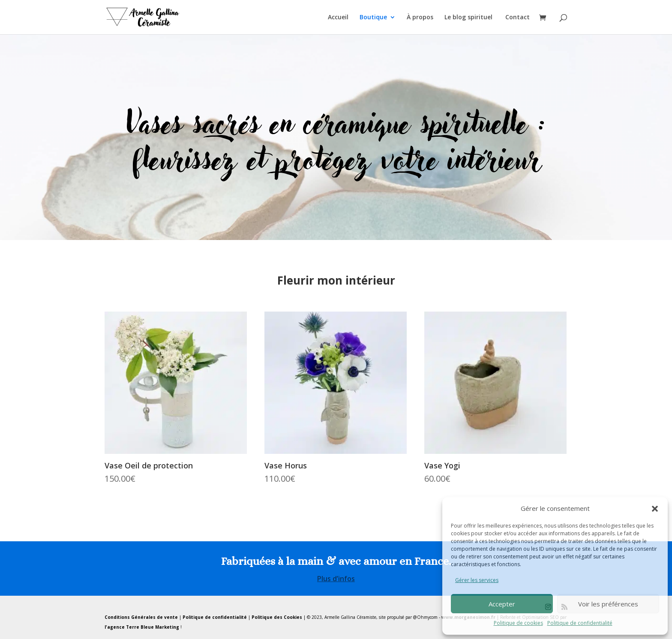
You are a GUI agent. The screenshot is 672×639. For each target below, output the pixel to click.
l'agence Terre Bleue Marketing (142, 627)
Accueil (338, 18)
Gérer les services (477, 580)
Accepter (502, 604)
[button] (655, 509)
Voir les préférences (608, 604)
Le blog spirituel (469, 18)
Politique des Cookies (277, 617)
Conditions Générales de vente (141, 617)
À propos (420, 18)
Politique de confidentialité (580, 623)
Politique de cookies (518, 623)
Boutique (373, 18)
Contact (517, 18)
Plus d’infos (336, 579)
